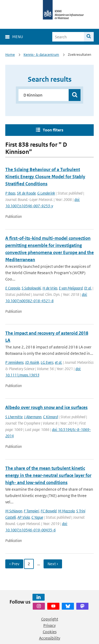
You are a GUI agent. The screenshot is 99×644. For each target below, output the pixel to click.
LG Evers (47, 362)
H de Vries (50, 288)
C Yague (37, 517)
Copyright (50, 619)
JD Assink (32, 362)
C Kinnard (50, 417)
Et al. (88, 288)
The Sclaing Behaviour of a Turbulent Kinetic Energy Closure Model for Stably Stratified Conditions (45, 177)
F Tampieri (31, 511)
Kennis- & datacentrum (41, 55)
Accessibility (50, 638)
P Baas (10, 193)
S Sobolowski (31, 288)
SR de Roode (26, 193)
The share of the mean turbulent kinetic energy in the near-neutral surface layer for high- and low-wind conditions (48, 475)
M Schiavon (14, 511)
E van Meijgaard (71, 288)
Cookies (50, 632)
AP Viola (24, 517)
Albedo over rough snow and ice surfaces (46, 407)
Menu (18, 37)
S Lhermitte (14, 417)
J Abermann (33, 417)
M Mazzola (66, 511)
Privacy (49, 625)
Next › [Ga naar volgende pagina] (53, 564)
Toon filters (53, 130)
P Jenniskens (14, 362)
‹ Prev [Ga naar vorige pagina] (14, 564)
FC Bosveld (49, 511)
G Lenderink (46, 193)
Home (10, 55)
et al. (58, 362)
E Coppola (13, 288)
